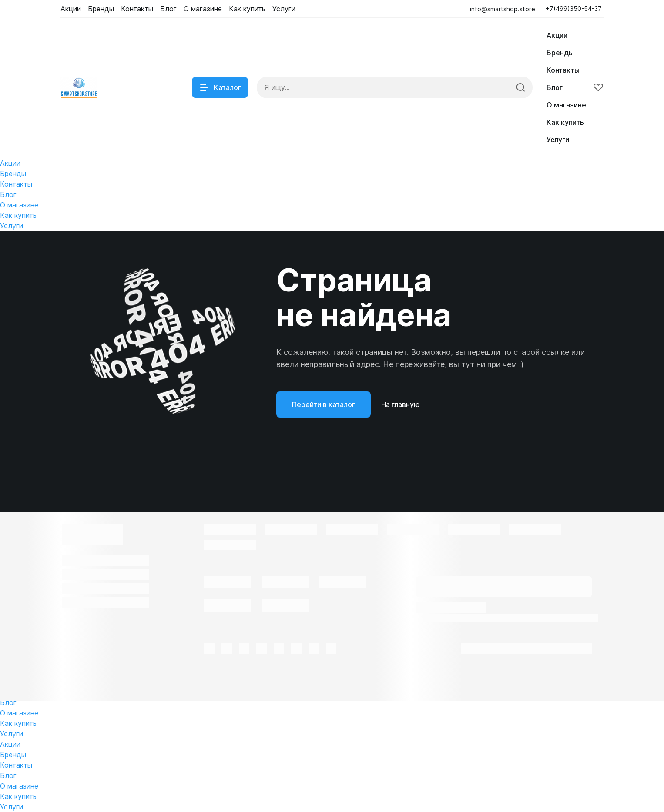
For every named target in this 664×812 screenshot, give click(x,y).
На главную (401, 404)
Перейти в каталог (324, 404)
